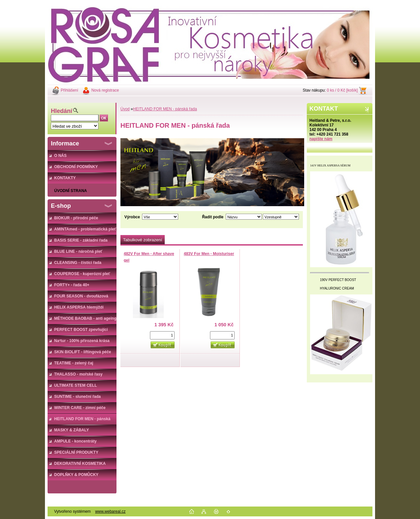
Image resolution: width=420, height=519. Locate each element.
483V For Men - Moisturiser (209, 254)
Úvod (125, 109)
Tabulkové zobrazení (143, 240)
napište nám (321, 139)
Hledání (62, 111)
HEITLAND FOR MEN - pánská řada (165, 109)
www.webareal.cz (110, 511)
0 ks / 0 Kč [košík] (342, 90)
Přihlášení (69, 90)
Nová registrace (105, 90)
